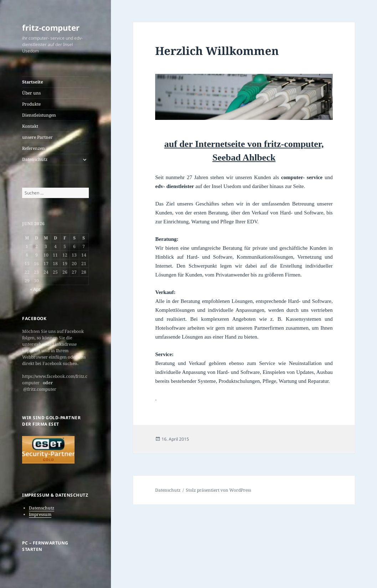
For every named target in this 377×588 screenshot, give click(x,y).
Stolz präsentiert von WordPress (218, 490)
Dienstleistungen (39, 115)
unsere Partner (37, 137)
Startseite (33, 82)
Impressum (40, 514)
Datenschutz (35, 159)
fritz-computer (51, 27)
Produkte (31, 104)
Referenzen (34, 148)
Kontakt (30, 126)
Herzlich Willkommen (217, 51)
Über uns (31, 93)
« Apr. (35, 289)
